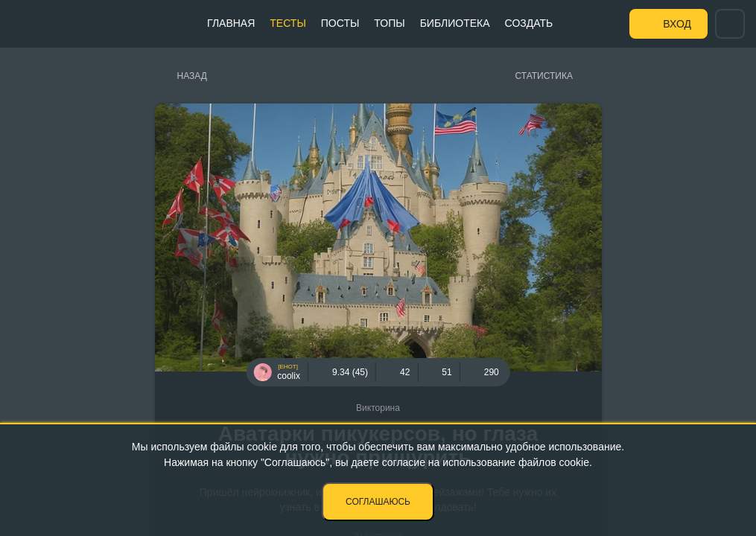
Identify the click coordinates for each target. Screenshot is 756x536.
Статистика (544, 76)
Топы (389, 23)
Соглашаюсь (378, 502)
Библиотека (455, 23)
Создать (529, 23)
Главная (231, 23)
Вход (677, 24)
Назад (192, 76)
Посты (340, 23)
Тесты (288, 23)
